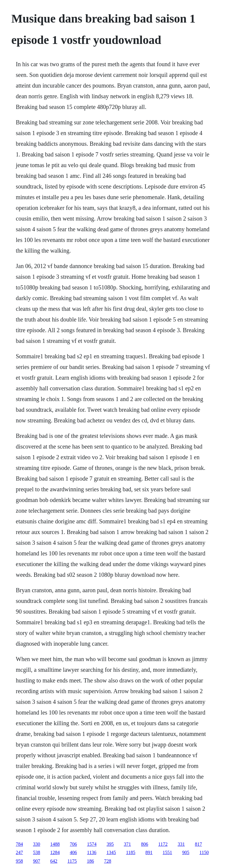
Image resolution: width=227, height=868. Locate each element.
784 (19, 844)
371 (127, 844)
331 (181, 844)
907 (36, 861)
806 (145, 844)
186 (91, 861)
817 (199, 844)
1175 (72, 861)
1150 (204, 852)
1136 (92, 852)
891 (149, 852)
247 (19, 852)
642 (54, 861)
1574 (92, 844)
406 (73, 852)
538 (36, 852)
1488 (55, 844)
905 (186, 852)
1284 (55, 852)
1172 (163, 844)
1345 (111, 852)
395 (110, 844)
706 (73, 844)
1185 (131, 852)
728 (108, 861)
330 (36, 844)
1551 (167, 852)
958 (19, 861)
